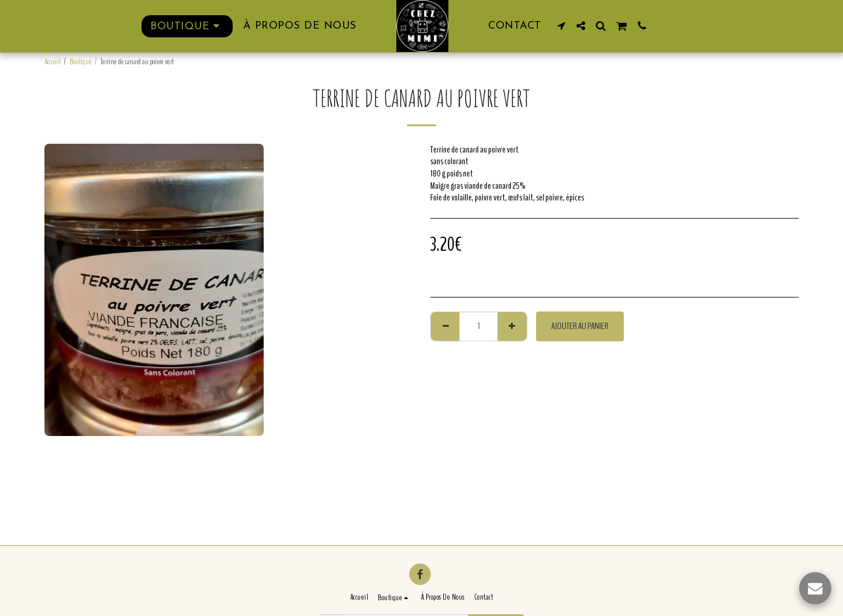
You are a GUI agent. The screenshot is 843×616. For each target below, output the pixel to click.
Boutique (81, 62)
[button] (561, 26)
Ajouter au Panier (580, 326)
